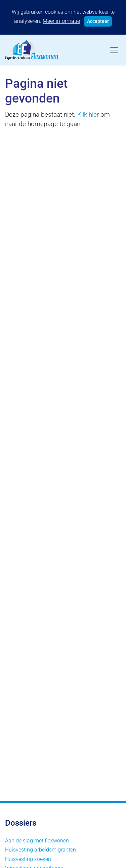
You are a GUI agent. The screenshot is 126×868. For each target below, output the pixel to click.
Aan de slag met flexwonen (37, 841)
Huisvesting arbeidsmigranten (40, 850)
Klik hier (88, 114)
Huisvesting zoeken (28, 859)
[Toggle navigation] (114, 50)
